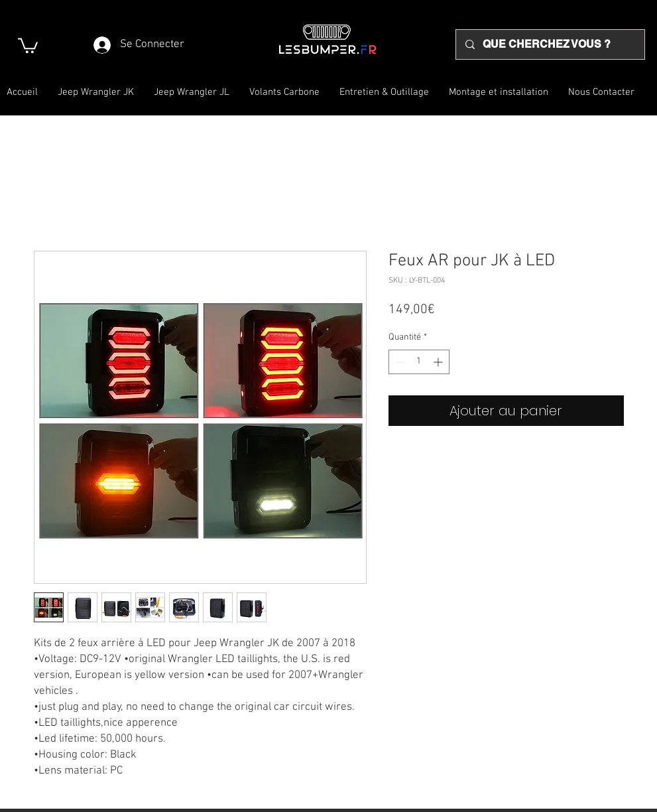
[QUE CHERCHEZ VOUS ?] (550, 44)
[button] (28, 45)
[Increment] (439, 362)
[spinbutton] (419, 362)
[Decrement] (399, 362)
